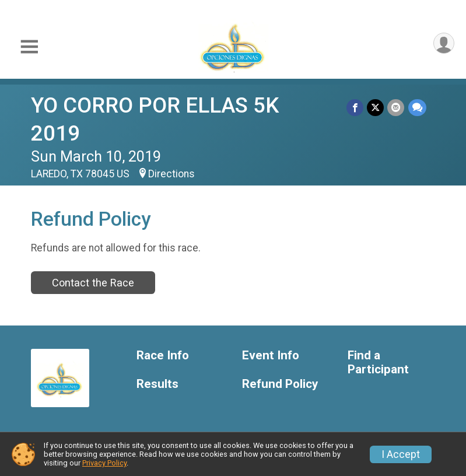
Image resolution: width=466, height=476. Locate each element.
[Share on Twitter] (376, 108)
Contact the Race (93, 283)
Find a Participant (378, 363)
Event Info (271, 356)
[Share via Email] (396, 108)
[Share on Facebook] (355, 108)
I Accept (401, 454)
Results (157, 384)
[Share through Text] (417, 108)
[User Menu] (444, 43)
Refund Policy (280, 384)
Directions (171, 174)
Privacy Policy (104, 463)
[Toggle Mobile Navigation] (29, 47)
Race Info (163, 356)
